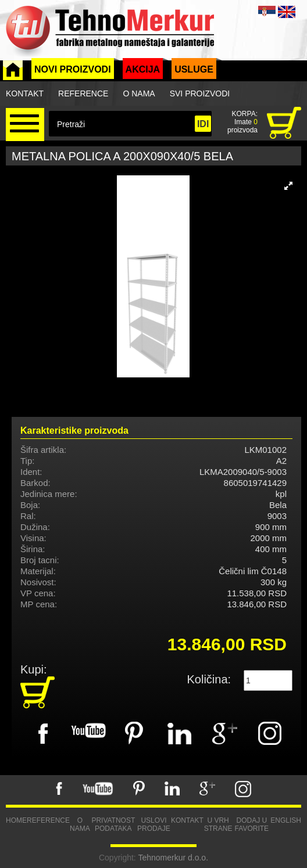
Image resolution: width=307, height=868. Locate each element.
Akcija (143, 69)
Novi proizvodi (73, 69)
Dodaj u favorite (252, 824)
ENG (287, 12)
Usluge (194, 69)
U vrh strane (218, 824)
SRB (267, 12)
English (286, 820)
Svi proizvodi (200, 93)
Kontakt (25, 93)
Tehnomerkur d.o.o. (173, 858)
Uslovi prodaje (154, 824)
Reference (83, 93)
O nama (139, 93)
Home (16, 820)
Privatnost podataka (113, 824)
